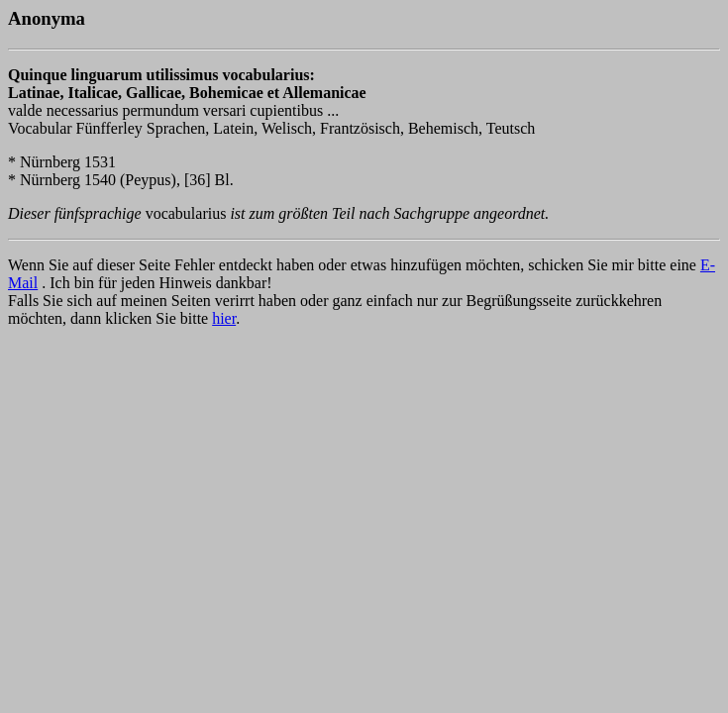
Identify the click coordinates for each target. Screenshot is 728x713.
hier (224, 318)
